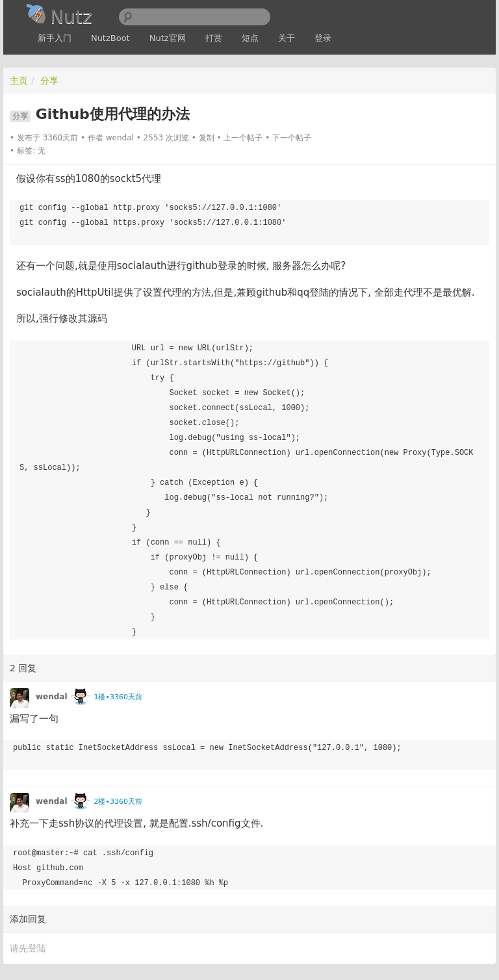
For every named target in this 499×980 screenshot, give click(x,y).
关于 (287, 38)
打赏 (214, 38)
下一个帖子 (292, 138)
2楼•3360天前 (118, 802)
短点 (250, 38)
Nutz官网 (168, 38)
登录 (323, 38)
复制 (207, 138)
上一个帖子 (243, 138)
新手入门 (55, 38)
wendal (120, 138)
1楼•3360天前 (118, 697)
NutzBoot (110, 38)
